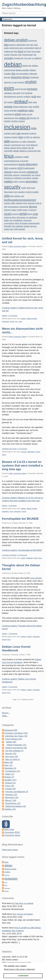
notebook (18, 157)
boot (21, 51)
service (20, 97)
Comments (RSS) (12, 832)
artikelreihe (21, 45)
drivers (26, 77)
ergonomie (32, 151)
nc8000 (36, 107)
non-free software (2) (14, 751)
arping (38, 175)
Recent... (6, 713)
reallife (26, 157)
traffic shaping (17, 203)
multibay (27, 97)
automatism (29, 48)
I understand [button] (23, 976)
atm (32, 45)
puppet (7, 203)
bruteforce (8, 178)
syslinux (33, 133)
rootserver (32, 172)
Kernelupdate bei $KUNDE (20, 519)
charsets (14, 55)
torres (22, 164)
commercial (16, 145)
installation (18, 220)
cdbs (24, 142)
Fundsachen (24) (13, 771)
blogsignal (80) (11, 730)
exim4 (17, 89)
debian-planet (10, 148)
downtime (16, 77)
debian (13, 64)
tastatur (7, 121)
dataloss (38, 58)
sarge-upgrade (10, 111)
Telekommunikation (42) (16, 806)
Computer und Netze (9, 555)
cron (23, 145)
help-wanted (20, 229)
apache (12, 45)
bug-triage (36, 52)
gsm (21, 137)
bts (25, 52)
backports (15, 142)
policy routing (19, 182)
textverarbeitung (11, 164)
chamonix (27, 220)
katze (6, 882)
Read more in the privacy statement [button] (19, 969)
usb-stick (16, 93)
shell (28, 188)
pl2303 (8, 214)
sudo (33, 188)
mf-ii (23, 93)
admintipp (8, 175)
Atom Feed (9, 829)
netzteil (7, 133)
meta (34, 128)
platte (6, 220)
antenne (8, 217)
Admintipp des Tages (9, 449)
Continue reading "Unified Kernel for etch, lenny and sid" (23, 309)
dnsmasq (24, 223)
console (8, 58)
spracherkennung (12, 161)
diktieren (23, 151)
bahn (6, 862)
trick (25, 203)
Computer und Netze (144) (16, 733)
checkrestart (28, 55)
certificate (18, 178)
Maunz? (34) (11, 800)
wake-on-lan (27, 114)
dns (13, 73)
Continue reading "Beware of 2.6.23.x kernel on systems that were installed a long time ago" (23, 499)
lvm (6, 168)
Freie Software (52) (14, 739)
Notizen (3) (9, 777)
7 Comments (13, 634)
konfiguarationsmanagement (20, 200)
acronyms (33, 41)
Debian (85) (11, 742)
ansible (35, 192)
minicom (33, 210)
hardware (32, 89)
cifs (35, 55)
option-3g (24, 118)
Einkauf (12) (10, 783)
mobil (23, 188)
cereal (7, 55)
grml (20, 168)
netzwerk (25, 133)
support (22, 121)
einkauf (21, 101)
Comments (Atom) (12, 835)
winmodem (32, 181)
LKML (16, 593)
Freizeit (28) (10, 789)
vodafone (23, 110)
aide (7, 141)
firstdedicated (29, 168)
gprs (12, 229)
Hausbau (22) (11, 795)
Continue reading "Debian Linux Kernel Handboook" (19, 680)
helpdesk (8, 93)
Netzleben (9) (10, 768)
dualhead (35, 77)
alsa (6, 45)
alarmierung (9, 118)
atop (36, 45)
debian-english (16, 40)
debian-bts (27, 66)
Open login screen (10, 850)
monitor (14, 121)
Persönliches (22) (13, 803)
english (31, 82)
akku (39, 97)
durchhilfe (8, 151)
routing (29, 192)
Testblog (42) (10, 809)
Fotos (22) (10, 786)
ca (21, 142)
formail (23, 89)
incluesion (17, 127)
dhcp (17, 223)
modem (10, 102)
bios (17, 118)
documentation (22, 74)
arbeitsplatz (26, 175)
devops (33, 206)
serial (23, 214)
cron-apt (28, 58)
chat (20, 55)
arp (33, 175)
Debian (4, 316)
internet (7, 210)
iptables (8, 181)
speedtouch (9, 114)
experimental (34, 223)
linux (9, 156)
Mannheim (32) (12, 798)
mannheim (7, 888)
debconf (34, 145)
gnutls (7, 229)
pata (35, 102)
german (33, 226)
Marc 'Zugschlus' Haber (18, 246)
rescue (8, 172)
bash (25, 210)
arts (28, 45)
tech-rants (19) (12, 757)
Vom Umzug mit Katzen (23, 914)
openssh (31, 203)
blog (16, 52)
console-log (18, 58)
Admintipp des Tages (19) (16, 736)
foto (39, 151)
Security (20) (11, 754)
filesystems (9, 192)
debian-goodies (23, 70)
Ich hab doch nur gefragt (23, 903)
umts (35, 214)
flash (30, 102)
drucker (33, 118)
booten (15, 137)
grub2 (13, 133)
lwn (16, 192)
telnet (30, 214)
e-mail (14, 82)
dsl (5, 102)
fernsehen (21, 217)
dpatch (25, 148)
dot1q (19, 148)
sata (30, 107)
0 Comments (23, 449)
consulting (27, 178)
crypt (28, 145)
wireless (8, 137)
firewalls (8, 226)
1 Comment (12, 506)
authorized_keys (17, 48)
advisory (17, 175)
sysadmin (13, 168)
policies (17, 196)
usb (18, 133)
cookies (35, 178)
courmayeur (9, 223)
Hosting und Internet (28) (16, 748)
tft (38, 118)
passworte (24, 207)
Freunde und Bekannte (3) (17, 792)
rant (11, 220)
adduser (36, 137)
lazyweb (23, 172)
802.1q (29, 137)
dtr (33, 148)
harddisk (29, 93)
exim (9, 88)
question (22, 192)
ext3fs (20, 210)
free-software (17, 226)
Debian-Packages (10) (16, 745)
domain (7, 77)
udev (31, 110)
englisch (21, 82)
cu (33, 58)
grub (34, 96)
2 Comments (13, 316)
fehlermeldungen (20, 107)
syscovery (24, 161)
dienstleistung (10, 97)
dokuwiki (33, 74)
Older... (5, 716)
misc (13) (8, 765)
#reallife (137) (10, 780)
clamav (7, 145)
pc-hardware (32, 217)
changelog (31, 142)
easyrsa (7, 82)
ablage (16, 151)
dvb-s (14, 217)
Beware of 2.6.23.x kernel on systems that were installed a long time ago (22, 465)
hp (25, 137)
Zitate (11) (10, 774)
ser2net (15, 214)
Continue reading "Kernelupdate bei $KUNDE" (22, 550)
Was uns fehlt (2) (13, 759)
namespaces (13, 207)
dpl (30, 148)
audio (6, 48)
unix (7, 196)
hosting (15, 172)
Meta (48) (9, 762)
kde (12, 196)
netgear (8, 107)
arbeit (18, 114)
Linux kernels (36, 578)
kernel (12, 321)
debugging (32, 164)
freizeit (27, 226)
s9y (23, 196)
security (12, 187)
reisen (14, 210)
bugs (29, 52)
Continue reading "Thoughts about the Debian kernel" (22, 627)
